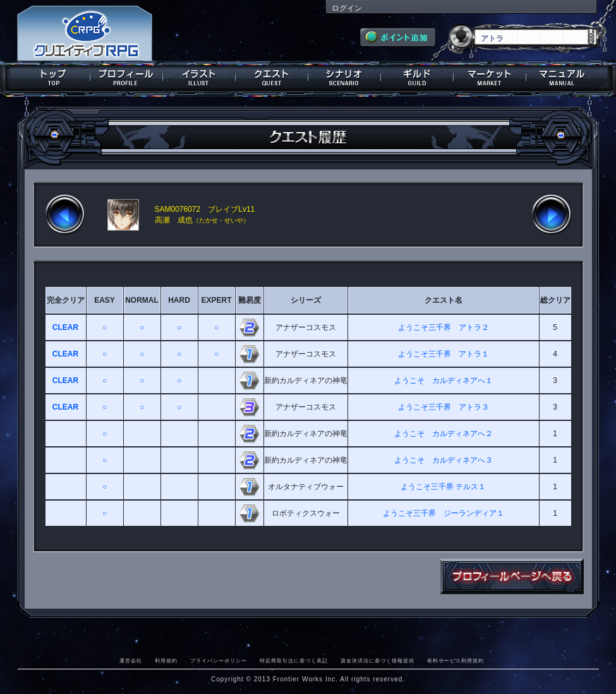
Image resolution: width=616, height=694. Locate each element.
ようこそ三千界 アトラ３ (444, 407)
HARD (179, 300)
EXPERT (216, 300)
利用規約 (166, 661)
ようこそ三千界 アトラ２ (444, 327)
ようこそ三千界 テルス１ (443, 487)
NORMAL (142, 300)
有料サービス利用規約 (456, 661)
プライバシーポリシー (219, 661)
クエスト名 (444, 300)
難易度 (250, 300)
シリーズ (306, 300)
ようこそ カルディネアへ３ (444, 460)
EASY (105, 300)
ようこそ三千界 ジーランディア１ (444, 513)
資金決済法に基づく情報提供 (377, 661)
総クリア (555, 300)
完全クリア (66, 300)
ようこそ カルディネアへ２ (444, 434)
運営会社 (131, 661)
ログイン (347, 8)
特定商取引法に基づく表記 (294, 661)
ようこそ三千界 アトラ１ (444, 354)
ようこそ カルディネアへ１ (444, 380)
